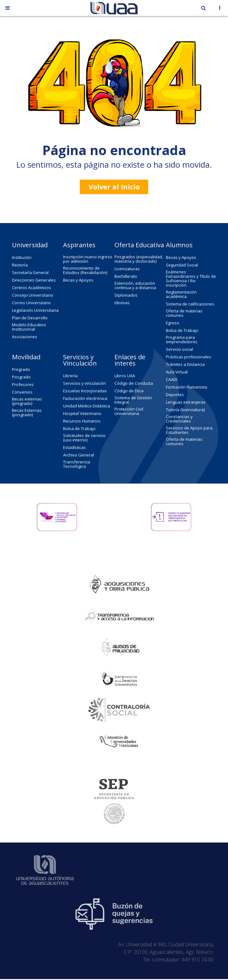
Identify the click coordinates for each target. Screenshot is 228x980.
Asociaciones (25, 337)
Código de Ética (129, 391)
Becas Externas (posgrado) (27, 412)
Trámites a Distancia (185, 364)
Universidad (30, 245)
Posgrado (21, 377)
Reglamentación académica (181, 294)
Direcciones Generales (34, 280)
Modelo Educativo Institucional (29, 327)
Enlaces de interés (130, 360)
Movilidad (26, 357)
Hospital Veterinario (82, 413)
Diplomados (126, 295)
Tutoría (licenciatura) (185, 410)
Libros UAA (125, 376)
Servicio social (179, 349)
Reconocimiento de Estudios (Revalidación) (85, 270)
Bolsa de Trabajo (182, 330)
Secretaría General (30, 272)
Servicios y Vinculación (80, 360)
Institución (22, 257)
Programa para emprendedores (182, 339)
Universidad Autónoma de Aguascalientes (45, 858)
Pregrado (21, 369)
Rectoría (20, 265)
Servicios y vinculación (85, 383)
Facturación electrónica (85, 398)
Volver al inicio (114, 187)
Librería (70, 376)
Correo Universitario (31, 303)
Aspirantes (79, 245)
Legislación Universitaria (35, 310)
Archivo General (79, 455)
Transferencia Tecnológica (77, 464)
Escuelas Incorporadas (85, 391)
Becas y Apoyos (78, 280)
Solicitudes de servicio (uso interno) (84, 438)
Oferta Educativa (139, 245)
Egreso (172, 323)
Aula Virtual (177, 372)
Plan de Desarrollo (30, 318)
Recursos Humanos (82, 421)
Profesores (23, 384)
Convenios (22, 392)
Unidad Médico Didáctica (87, 406)
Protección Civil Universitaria (129, 411)
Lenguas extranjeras (186, 402)
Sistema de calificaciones (190, 304)
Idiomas (122, 303)
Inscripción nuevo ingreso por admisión (88, 259)
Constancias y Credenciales (179, 419)
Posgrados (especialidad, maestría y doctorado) (139, 259)
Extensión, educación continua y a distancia (135, 285)
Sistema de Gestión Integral (133, 400)
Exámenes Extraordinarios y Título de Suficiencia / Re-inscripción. (191, 278)
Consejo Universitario (33, 295)
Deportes (175, 395)
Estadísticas (74, 447)
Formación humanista (187, 387)
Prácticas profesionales (189, 357)
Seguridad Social (182, 265)
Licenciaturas (127, 269)
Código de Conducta (134, 383)
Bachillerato (126, 276)
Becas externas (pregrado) (27, 401)
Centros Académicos (32, 288)
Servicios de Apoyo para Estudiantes (189, 430)
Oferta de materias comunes (184, 313)
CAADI (172, 379)
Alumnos (179, 245)
